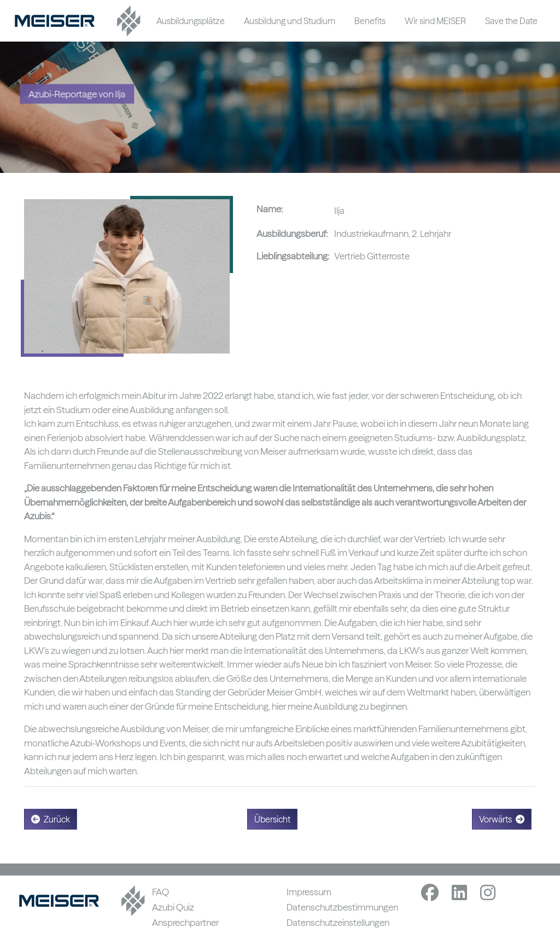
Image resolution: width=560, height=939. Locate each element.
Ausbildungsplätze (191, 21)
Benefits (370, 21)
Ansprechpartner (185, 922)
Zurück (51, 819)
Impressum (309, 892)
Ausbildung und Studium (290, 21)
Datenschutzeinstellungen (338, 922)
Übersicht (272, 819)
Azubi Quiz (173, 907)
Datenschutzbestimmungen (342, 907)
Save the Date (511, 21)
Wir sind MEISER (435, 21)
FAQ (161, 892)
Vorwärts (502, 819)
